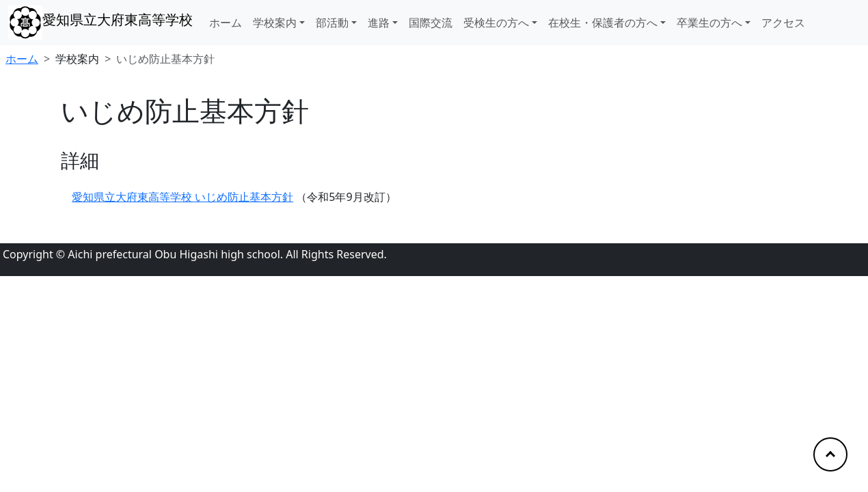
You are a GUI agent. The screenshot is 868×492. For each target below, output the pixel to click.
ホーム (226, 23)
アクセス (783, 23)
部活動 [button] (332, 23)
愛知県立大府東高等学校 (118, 19)
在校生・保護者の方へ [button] (603, 23)
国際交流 (431, 23)
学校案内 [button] (275, 23)
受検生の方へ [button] (496, 23)
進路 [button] (379, 23)
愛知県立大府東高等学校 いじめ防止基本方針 (182, 197)
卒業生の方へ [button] (709, 23)
